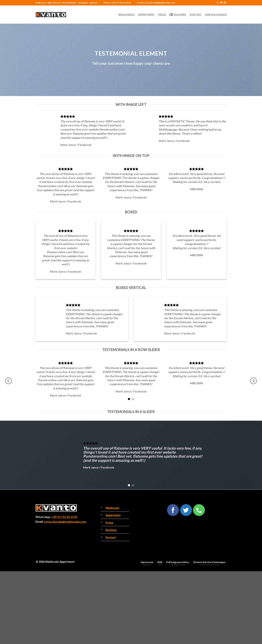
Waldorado (126, 15)
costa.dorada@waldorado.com (65, 522)
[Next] (253, 381)
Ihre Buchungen (216, 15)
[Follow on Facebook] (218, 3)
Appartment (146, 15)
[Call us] (199, 510)
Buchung (178, 15)
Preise (162, 15)
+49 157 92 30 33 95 (64, 517)
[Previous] (9, 381)
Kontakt (196, 15)
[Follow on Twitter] (221, 3)
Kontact (111, 537)
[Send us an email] (225, 3)
